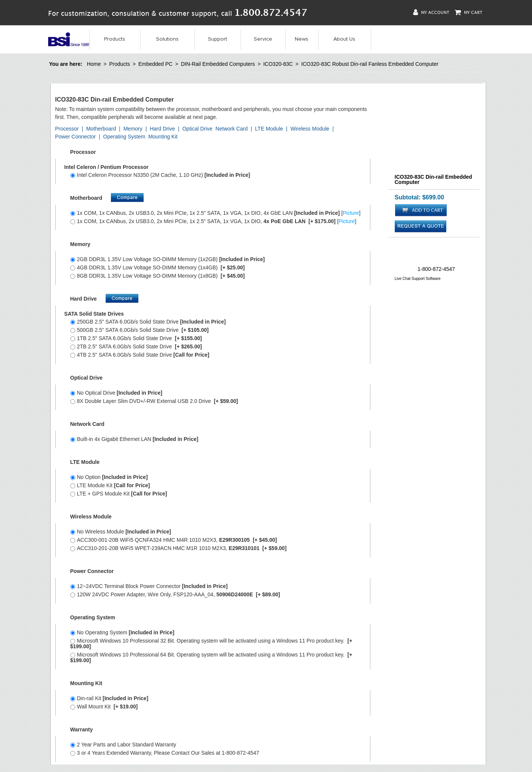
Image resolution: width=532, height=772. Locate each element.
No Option (109, 477)
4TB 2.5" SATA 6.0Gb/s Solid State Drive (140, 355)
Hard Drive (162, 129)
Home (94, 64)
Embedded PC (155, 64)
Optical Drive (197, 129)
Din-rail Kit (109, 698)
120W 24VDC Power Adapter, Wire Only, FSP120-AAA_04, (175, 594)
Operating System (124, 137)
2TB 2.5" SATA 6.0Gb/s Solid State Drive (136, 346)
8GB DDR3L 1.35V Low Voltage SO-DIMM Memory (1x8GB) (158, 276)
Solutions (167, 39)
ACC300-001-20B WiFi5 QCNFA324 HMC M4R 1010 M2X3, (174, 540)
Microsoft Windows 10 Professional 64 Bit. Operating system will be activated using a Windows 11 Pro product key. (211, 657)
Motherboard (101, 129)
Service (263, 39)
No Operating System (122, 632)
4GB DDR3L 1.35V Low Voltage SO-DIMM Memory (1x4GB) (158, 267)
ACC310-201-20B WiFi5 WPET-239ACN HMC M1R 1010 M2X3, (179, 548)
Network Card (232, 129)
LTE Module (269, 129)
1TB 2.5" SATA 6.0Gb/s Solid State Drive (136, 338)
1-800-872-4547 (437, 269)
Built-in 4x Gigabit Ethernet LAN (134, 439)
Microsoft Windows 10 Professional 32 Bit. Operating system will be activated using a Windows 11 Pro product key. (211, 644)
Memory (133, 129)
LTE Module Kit (110, 485)
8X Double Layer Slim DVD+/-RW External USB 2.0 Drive (154, 401)
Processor (67, 129)
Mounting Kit (163, 137)
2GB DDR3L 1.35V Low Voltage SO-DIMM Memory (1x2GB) (168, 259)
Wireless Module (310, 129)
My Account (431, 12)
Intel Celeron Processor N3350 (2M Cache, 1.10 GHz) (160, 175)
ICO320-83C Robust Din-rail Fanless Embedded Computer (370, 64)
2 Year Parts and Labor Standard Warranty (123, 745)
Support (217, 39)
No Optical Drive (116, 393)
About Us (344, 39)
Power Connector (76, 137)
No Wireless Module (121, 532)
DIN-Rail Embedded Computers (218, 64)
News (302, 39)
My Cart (468, 12)
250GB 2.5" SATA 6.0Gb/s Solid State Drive (148, 322)
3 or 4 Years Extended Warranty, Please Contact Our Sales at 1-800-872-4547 (165, 753)
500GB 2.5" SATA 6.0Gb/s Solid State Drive (139, 330)
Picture (351, 213)
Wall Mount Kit (104, 707)
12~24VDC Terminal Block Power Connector (149, 586)
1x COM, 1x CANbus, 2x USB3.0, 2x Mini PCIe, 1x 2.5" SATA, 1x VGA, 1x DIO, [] (213, 221)
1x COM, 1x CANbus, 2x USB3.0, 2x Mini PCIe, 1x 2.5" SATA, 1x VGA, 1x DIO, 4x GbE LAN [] (216, 213)
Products (115, 39)
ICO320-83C (278, 64)
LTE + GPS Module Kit (119, 494)
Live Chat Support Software (418, 279)
